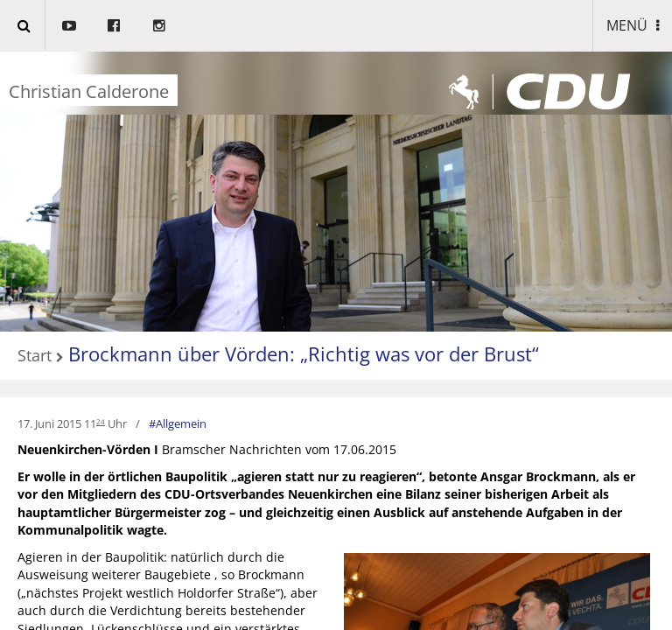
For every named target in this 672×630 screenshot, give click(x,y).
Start (35, 356)
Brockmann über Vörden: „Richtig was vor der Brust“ (304, 353)
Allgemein (181, 423)
